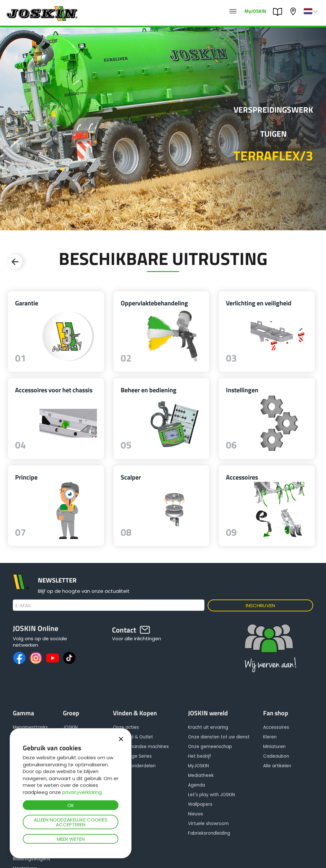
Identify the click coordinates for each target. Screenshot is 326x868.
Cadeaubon (276, 756)
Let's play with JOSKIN (211, 795)
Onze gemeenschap (210, 747)
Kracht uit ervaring (208, 727)
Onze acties (126, 727)
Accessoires (276, 727)
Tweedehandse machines (141, 747)
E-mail (23, 606)
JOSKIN (70, 727)
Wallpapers (200, 804)
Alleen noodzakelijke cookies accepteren (71, 822)
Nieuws (196, 814)
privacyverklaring (82, 792)
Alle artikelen (277, 766)
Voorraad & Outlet (133, 737)
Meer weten (71, 839)
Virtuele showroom (208, 824)
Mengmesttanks (30, 727)
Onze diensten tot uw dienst (219, 737)
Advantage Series (132, 756)
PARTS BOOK (279, 12)
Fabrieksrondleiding (209, 833)
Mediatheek (201, 775)
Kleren (270, 737)
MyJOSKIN (255, 11)
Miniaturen (274, 747)
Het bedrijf (200, 756)
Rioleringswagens (32, 859)
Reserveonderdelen (134, 766)
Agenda (197, 785)
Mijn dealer (294, 11)
